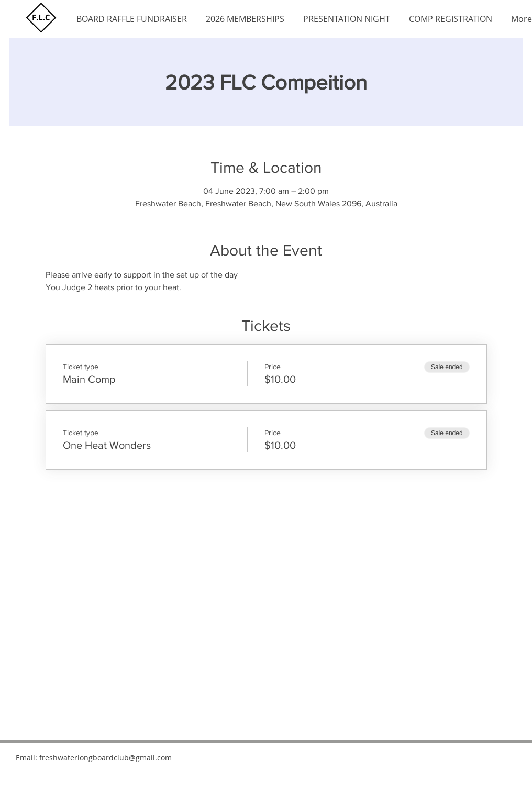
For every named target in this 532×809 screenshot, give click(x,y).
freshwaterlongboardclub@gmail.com (106, 757)
